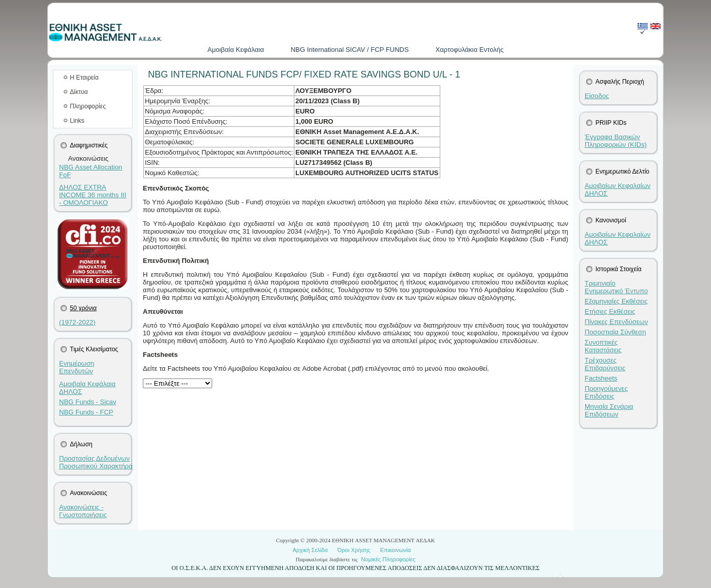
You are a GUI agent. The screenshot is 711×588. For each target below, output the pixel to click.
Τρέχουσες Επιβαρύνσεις (605, 364)
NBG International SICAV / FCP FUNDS (350, 50)
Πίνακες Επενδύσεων (616, 322)
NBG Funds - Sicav (88, 402)
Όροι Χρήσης (354, 550)
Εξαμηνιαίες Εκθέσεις (616, 301)
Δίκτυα (79, 92)
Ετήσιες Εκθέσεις (610, 311)
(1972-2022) (77, 322)
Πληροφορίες (88, 106)
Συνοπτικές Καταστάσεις (603, 346)
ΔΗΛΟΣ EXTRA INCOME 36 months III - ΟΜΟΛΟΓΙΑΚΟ (93, 195)
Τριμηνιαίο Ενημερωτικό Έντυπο (616, 287)
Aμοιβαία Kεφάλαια (236, 50)
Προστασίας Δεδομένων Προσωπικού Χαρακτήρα (96, 462)
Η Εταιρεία (84, 78)
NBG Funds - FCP (86, 412)
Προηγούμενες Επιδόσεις (606, 392)
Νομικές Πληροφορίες (388, 559)
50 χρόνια (83, 308)
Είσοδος (597, 96)
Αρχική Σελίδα (310, 550)
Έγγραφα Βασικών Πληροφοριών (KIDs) (616, 141)
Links (77, 121)
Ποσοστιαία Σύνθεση (615, 332)
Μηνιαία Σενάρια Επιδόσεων (609, 410)
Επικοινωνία (396, 550)
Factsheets (601, 378)
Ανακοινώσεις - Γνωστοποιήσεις (83, 511)
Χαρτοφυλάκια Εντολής (470, 50)
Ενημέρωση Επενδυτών (77, 367)
